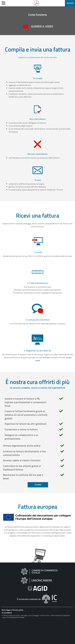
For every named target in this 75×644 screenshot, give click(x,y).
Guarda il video (42, 26)
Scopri (38, 485)
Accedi (70, 3)
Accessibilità (7, 613)
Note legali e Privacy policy (12, 610)
